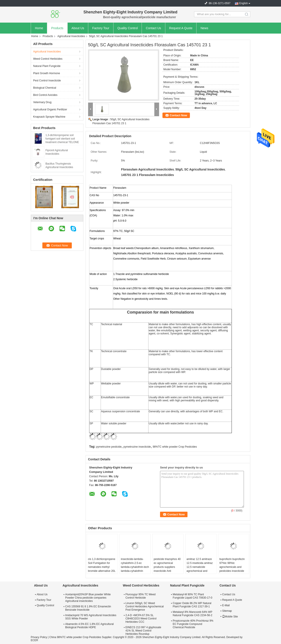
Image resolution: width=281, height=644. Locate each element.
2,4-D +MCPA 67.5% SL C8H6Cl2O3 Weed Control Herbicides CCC (141, 619)
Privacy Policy (39, 637)
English (244, 3)
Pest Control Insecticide (47, 81)
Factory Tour (101, 28)
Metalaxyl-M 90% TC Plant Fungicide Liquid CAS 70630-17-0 (193, 596)
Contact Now (178, 115)
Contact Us (153, 28)
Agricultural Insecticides (71, 36)
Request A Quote (181, 28)
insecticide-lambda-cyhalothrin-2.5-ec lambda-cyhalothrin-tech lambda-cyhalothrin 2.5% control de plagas (135, 567)
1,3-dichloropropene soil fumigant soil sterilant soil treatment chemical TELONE (62, 139)
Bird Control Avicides (45, 95)
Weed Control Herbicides (48, 59)
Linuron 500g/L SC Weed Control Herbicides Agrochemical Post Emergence (144, 606)
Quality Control (128, 28)
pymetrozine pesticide (109, 447)
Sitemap (227, 611)
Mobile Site (230, 617)
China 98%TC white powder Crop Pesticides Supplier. (81, 637)
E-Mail (226, 605)
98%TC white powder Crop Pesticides (175, 447)
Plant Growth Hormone (47, 73)
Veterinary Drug (42, 102)
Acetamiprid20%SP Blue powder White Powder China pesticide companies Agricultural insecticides (88, 598)
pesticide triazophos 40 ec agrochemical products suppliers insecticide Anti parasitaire (167, 567)
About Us (78, 28)
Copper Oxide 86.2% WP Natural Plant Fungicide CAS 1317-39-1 (192, 605)
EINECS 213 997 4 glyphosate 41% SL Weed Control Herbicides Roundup (143, 631)
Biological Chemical (45, 88)
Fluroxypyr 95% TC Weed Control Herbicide (140, 596)
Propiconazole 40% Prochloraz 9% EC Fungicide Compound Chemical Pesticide (193, 624)
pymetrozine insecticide (137, 447)
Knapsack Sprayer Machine (49, 117)
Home (39, 28)
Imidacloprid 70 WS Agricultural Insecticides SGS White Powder (91, 617)
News (204, 28)
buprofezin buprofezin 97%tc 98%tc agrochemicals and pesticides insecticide (232, 565)
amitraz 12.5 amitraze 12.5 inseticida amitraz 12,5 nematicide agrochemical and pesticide (200, 567)
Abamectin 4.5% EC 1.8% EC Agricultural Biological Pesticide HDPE (89, 626)
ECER (34, 640)
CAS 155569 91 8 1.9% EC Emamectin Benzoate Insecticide (88, 608)
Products (57, 28)
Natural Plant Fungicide (47, 66)
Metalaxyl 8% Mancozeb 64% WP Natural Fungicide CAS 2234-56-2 (193, 614)
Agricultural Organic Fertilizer (50, 109)
